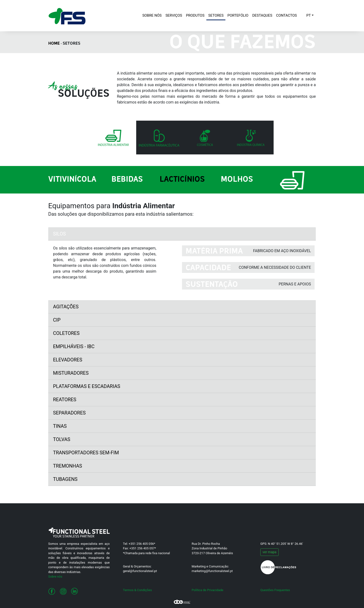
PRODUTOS (195, 15)
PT (309, 15)
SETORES (216, 15)
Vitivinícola (72, 180)
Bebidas (127, 180)
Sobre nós (55, 577)
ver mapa (270, 552)
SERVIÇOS (174, 15)
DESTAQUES (262, 15)
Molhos (237, 180)
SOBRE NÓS (153, 15)
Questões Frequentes (275, 590)
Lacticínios (182, 180)
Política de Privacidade (208, 590)
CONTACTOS (286, 15)
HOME (54, 44)
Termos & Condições (137, 590)
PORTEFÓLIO (238, 15)
